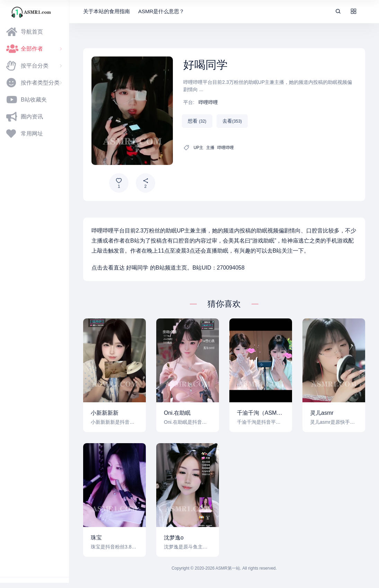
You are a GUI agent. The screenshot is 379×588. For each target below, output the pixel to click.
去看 (232, 121)
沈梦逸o (174, 538)
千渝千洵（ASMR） (261, 413)
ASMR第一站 (228, 568)
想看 (197, 121)
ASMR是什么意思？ (161, 11)
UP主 (199, 148)
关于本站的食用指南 (107, 11)
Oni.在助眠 (177, 413)
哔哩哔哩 (208, 102)
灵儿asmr (322, 413)
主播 (210, 148)
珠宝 (96, 538)
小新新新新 (105, 413)
